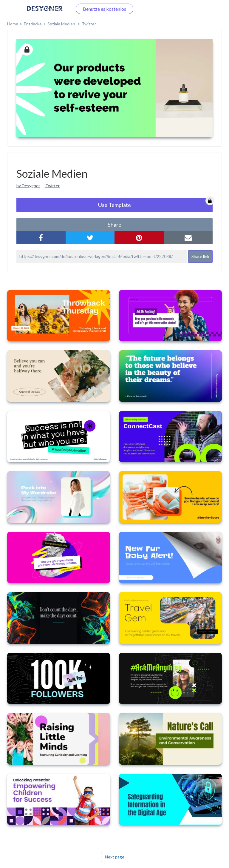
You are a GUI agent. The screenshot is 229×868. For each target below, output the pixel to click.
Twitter (89, 24)
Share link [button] (200, 256)
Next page (115, 857)
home (13, 24)
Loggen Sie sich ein (46, 9)
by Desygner (28, 186)
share (114, 225)
